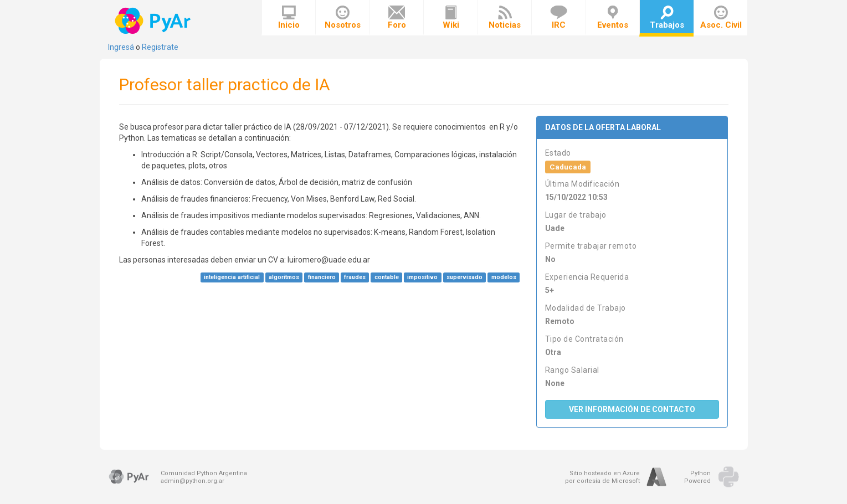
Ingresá (121, 47)
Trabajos (667, 18)
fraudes (355, 277)
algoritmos (284, 277)
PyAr (154, 21)
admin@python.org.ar (192, 481)
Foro (397, 18)
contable (387, 277)
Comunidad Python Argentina (204, 473)
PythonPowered (697, 477)
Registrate (160, 47)
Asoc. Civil (721, 18)
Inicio (289, 18)
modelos (504, 277)
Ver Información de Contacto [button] (632, 409)
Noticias (505, 18)
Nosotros (343, 18)
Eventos (613, 18)
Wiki (451, 18)
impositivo (422, 277)
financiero (322, 277)
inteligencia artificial (232, 277)
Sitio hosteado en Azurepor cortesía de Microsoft (602, 477)
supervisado (464, 277)
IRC (559, 18)
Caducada (568, 167)
